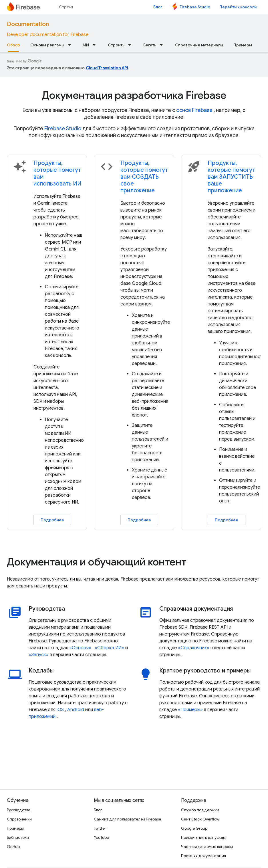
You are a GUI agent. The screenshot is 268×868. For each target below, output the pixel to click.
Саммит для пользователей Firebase (127, 819)
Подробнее (52, 520)
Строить (67, 7)
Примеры (243, 45)
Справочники (19, 819)
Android (76, 710)
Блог (158, 7)
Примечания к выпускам (203, 837)
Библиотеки (18, 837)
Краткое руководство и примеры (205, 671)
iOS (60, 710)
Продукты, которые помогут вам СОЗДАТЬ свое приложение (144, 177)
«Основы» (80, 648)
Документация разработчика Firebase (134, 95)
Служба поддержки (200, 810)
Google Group (194, 828)
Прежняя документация (204, 856)
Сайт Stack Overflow (200, 819)
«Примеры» (190, 710)
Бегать (150, 45)
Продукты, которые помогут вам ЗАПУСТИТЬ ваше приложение (231, 177)
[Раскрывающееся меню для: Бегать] (163, 45)
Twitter (100, 828)
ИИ (86, 45)
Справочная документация (196, 609)
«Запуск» (39, 655)
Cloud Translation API (107, 68)
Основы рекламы (47, 45)
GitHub (13, 847)
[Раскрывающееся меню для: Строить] (131, 45)
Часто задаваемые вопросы (207, 847)
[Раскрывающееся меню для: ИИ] (96, 45)
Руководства (47, 609)
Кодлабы (41, 671)
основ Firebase (194, 110)
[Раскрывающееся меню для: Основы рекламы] (71, 45)
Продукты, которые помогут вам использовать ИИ (57, 173)
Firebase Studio (195, 7)
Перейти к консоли (238, 7)
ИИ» (120, 648)
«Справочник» (194, 648)
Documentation (28, 24)
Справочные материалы (199, 45)
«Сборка (104, 648)
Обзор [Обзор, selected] (13, 45)
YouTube (101, 837)
